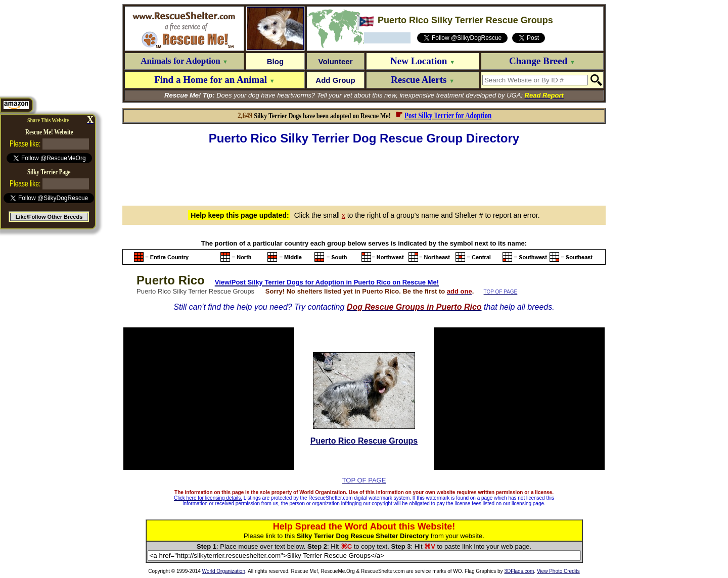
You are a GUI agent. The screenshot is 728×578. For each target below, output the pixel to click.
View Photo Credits (558, 571)
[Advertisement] (364, 174)
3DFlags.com (519, 571)
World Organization (224, 571)
